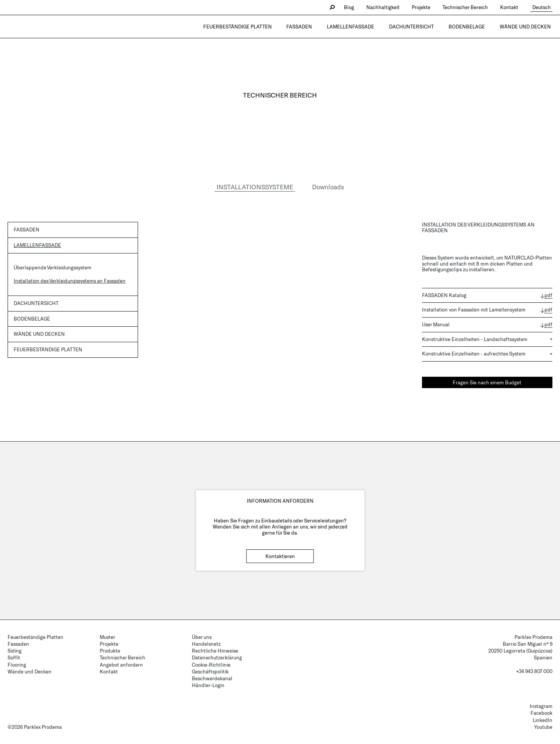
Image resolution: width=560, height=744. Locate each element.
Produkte (110, 651)
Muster (107, 637)
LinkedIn (543, 720)
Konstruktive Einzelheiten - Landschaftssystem (475, 339)
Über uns (202, 637)
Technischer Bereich (469, 7)
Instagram (541, 706)
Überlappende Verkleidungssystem (53, 267)
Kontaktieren (280, 556)
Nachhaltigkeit (386, 7)
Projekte (424, 7)
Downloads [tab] (328, 187)
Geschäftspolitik (210, 672)
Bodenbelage (472, 27)
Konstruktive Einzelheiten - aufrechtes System (474, 354)
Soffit (14, 657)
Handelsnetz (206, 644)
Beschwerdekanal (212, 678)
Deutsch (543, 7)
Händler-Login (208, 685)
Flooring (17, 665)
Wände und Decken (527, 27)
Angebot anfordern (121, 665)
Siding (15, 651)
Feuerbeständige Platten (256, 27)
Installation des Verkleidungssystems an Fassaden (70, 281)
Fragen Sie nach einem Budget (487, 382)
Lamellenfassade (362, 27)
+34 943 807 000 (534, 671)
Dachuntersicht (420, 27)
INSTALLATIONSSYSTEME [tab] (255, 187)
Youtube (543, 727)
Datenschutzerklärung (217, 657)
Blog (352, 7)
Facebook (541, 713)
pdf (548, 295)
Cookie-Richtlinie (211, 665)
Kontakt (513, 7)
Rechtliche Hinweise (215, 651)
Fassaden (314, 27)
